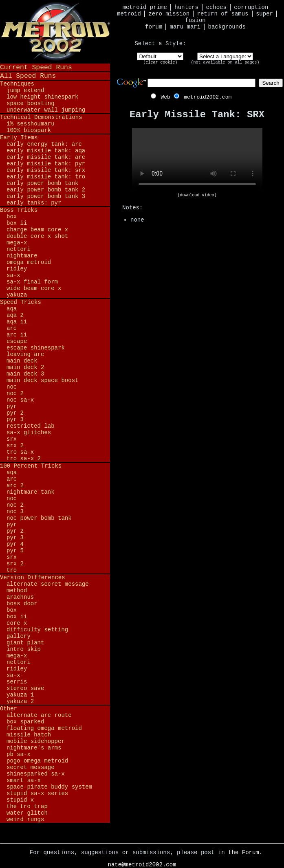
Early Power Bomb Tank (42, 183)
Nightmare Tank (31, 492)
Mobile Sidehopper (36, 741)
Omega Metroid (29, 262)
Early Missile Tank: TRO (46, 177)
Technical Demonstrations (41, 117)
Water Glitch (27, 813)
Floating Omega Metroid (44, 728)
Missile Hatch (29, 735)
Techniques (17, 84)
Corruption (251, 7)
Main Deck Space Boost (42, 380)
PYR (12, 407)
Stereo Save (25, 688)
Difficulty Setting (37, 630)
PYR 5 (15, 551)
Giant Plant (25, 643)
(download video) (197, 195)
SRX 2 (15, 446)
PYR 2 (15, 413)
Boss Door (22, 604)
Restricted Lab (31, 426)
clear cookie (160, 63)
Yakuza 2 (20, 701)
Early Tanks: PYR (34, 203)
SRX (12, 439)
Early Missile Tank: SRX (46, 170)
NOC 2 (15, 393)
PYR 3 (15, 420)
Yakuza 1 (20, 695)
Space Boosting (31, 103)
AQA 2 (15, 315)
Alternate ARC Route (39, 715)
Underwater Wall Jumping (46, 110)
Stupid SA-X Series (37, 793)
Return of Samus (223, 14)
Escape (17, 341)
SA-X (13, 275)
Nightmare (22, 256)
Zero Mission (169, 14)
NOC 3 (15, 512)
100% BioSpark (29, 130)
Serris (17, 682)
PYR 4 (15, 544)
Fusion (195, 20)
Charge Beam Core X (37, 230)
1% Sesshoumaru (31, 124)
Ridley (17, 269)
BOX (12, 217)
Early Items (19, 138)
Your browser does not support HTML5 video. (197, 160)
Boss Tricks (19, 210)
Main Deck (22, 361)
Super (264, 14)
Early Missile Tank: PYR (46, 164)
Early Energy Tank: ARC (44, 144)
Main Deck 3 (25, 374)
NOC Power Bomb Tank (39, 518)
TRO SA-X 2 (24, 459)
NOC (12, 387)
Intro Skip (24, 649)
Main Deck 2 (25, 367)
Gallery (19, 636)
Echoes (216, 7)
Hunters (186, 7)
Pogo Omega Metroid (37, 761)
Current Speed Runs (36, 67)
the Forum (244, 853)
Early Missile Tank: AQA (46, 151)
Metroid (129, 14)
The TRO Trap (27, 806)
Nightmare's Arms (34, 748)
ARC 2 (15, 486)
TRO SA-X (20, 452)
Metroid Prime (145, 7)
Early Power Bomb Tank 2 (46, 190)
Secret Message (31, 767)
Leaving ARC (25, 354)
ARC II (17, 335)
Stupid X (20, 800)
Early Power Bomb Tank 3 (46, 196)
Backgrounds (227, 27)
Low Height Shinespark (42, 97)
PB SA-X (19, 754)
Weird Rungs (25, 820)
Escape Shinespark (36, 348)
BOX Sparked (25, 722)
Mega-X (17, 243)
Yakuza (17, 295)
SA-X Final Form (32, 282)
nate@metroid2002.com (142, 865)
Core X (17, 623)
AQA (12, 309)
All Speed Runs (28, 76)
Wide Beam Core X (34, 288)
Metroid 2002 (55, 31)
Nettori (19, 249)
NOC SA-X (20, 400)
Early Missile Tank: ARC (46, 157)
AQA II (17, 322)
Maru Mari (185, 27)
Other (9, 709)
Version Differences (33, 578)
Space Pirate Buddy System (49, 787)
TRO (12, 570)
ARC (12, 328)
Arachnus (20, 597)
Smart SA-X (24, 780)
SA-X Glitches (29, 433)
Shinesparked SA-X (36, 774)
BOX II (17, 223)
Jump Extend (25, 90)
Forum (154, 27)
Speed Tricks (21, 302)
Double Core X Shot (37, 236)
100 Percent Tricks (31, 466)
